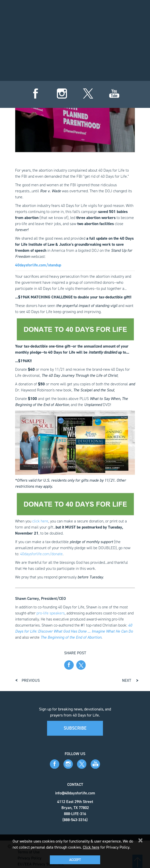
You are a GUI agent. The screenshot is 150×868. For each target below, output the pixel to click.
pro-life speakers (51, 611)
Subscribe (75, 726)
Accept (75, 860)
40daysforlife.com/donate (41, 552)
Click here (91, 847)
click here (40, 519)
